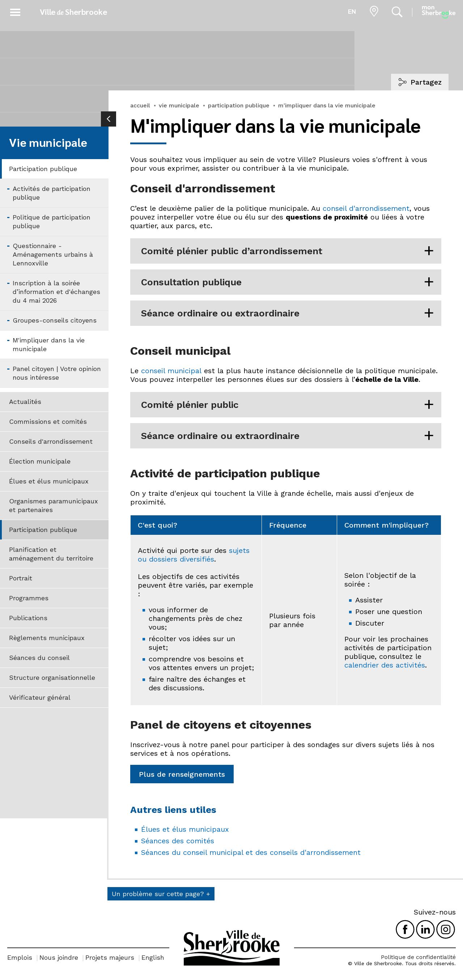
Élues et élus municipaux (49, 481)
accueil (140, 105)
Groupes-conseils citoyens (55, 320)
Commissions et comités (48, 421)
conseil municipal (171, 371)
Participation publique (43, 169)
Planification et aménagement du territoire (51, 554)
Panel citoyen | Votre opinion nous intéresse (57, 373)
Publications (28, 618)
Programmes (29, 598)
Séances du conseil (39, 658)
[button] (15, 11)
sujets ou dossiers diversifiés (194, 555)
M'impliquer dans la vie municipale (49, 344)
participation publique (239, 105)
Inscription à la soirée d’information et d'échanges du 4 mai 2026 (56, 292)
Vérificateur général (40, 697)
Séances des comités (178, 841)
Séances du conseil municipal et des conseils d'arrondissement (251, 852)
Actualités (25, 402)
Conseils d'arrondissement (51, 441)
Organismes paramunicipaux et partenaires (54, 505)
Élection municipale (40, 461)
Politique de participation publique (52, 221)
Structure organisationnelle (52, 678)
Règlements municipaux (47, 638)
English (153, 957)
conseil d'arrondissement (366, 208)
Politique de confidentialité (418, 957)
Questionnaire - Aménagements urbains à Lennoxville (53, 254)
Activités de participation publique (52, 193)
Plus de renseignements (182, 774)
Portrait (21, 578)
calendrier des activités (385, 665)
